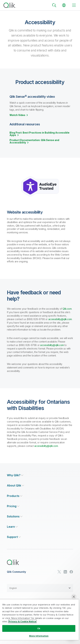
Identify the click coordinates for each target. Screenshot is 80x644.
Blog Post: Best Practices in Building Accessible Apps (39, 134)
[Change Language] (64, 5)
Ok (39, 628)
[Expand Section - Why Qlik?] (15, 475)
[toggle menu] (74, 5)
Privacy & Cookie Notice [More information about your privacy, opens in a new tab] (22, 621)
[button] (40, 588)
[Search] (54, 5)
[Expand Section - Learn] (12, 527)
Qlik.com (67, 309)
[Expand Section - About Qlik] (15, 486)
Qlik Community (16, 572)
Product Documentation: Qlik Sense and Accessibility (34, 141)
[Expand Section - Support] (14, 537)
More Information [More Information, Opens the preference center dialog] (39, 636)
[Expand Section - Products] (15, 496)
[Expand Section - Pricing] (13, 506)
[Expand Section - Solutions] (15, 516)
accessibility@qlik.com (60, 319)
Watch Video (17, 115)
